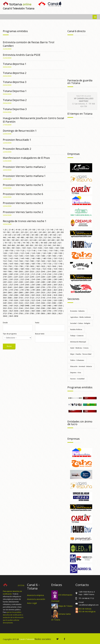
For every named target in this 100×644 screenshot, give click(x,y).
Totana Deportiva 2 (15, 100)
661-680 (51, 240)
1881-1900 (25, 269)
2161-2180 (58, 274)
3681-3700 (47, 311)
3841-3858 (14, 316)
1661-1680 (25, 264)
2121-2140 (36, 274)
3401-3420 (14, 306)
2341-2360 (36, 279)
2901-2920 (41, 292)
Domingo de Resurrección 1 (20, 131)
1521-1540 (7, 261)
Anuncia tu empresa (35, 595)
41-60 (18, 230)
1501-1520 (58, 258)
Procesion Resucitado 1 (17, 140)
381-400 (44, 235)
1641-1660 (14, 264)
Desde (5, 323)
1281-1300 (58, 253)
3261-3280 (58, 300)
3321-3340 (29, 303)
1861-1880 (14, 269)
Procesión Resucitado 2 (17, 149)
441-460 (12, 237)
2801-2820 (47, 290)
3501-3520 (7, 308)
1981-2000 (18, 271)
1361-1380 (41, 256)
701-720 (8, 243)
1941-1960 (58, 269)
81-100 (32, 230)
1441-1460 (25, 258)
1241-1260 (36, 253)
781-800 (44, 243)
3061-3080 (7, 298)
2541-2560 (25, 285)
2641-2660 (18, 287)
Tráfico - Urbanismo (77, 360)
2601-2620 (58, 285)
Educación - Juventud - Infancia (81, 366)
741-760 (26, 243)
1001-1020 (26, 248)
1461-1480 (36, 258)
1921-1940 (47, 269)
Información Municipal (78, 342)
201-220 (24, 232)
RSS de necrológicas (86, 611)
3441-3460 (36, 306)
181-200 (15, 232)
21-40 (11, 230)
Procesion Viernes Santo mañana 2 (24, 167)
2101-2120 (25, 274)
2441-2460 (29, 282)
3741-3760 (18, 313)
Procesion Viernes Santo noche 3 (23, 203)
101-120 (41, 230)
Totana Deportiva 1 (15, 91)
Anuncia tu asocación (36, 599)
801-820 (53, 243)
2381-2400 (58, 279)
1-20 (5, 230)
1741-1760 (7, 266)
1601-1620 (52, 261)
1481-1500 (47, 258)
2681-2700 (41, 287)
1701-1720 (47, 264)
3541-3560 (29, 308)
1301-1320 (7, 256)
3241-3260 (47, 300)
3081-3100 (18, 298)
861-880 (21, 245)
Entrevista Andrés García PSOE (22, 55)
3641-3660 (25, 311)
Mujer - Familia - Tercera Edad (81, 354)
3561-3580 (41, 308)
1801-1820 (41, 266)
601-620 (24, 240)
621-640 (33, 240)
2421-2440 (18, 282)
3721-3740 (7, 313)
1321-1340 (18, 256)
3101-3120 (29, 298)
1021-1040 (37, 248)
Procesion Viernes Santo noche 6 (23, 194)
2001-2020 (29, 271)
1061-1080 (60, 248)
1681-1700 (36, 264)
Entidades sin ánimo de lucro (80, 423)
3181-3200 (14, 300)
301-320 (8, 235)
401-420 (53, 235)
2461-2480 (41, 282)
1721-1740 (58, 264)
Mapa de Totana (65, 606)
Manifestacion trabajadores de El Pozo (26, 158)
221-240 (33, 232)
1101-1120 (20, 251)
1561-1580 (29, 261)
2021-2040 (41, 271)
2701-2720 (52, 287)
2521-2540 (14, 285)
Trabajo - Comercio (77, 336)
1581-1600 (41, 261)
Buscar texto (40, 334)
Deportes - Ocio (76, 373)
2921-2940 (52, 292)
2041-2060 (52, 271)
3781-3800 (41, 313)
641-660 (42, 240)
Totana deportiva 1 (15, 64)
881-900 (29, 245)
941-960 (56, 245)
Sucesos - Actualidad (77, 379)
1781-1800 (29, 266)
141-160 (59, 230)
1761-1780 (18, 266)
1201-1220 (14, 253)
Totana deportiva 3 (15, 82)
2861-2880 (18, 292)
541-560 (56, 237)
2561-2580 (36, 285)
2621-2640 (7, 287)
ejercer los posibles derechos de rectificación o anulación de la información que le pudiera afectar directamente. (13, 617)
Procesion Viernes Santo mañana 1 (24, 176)
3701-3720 (58, 311)
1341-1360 (29, 256)
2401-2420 (7, 282)
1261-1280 (47, 253)
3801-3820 (52, 313)
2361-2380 (47, 279)
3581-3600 (52, 308)
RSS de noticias (83, 609)
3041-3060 (58, 295)
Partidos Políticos (76, 329)
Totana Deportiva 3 (15, 109)
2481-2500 (52, 282)
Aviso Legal (32, 603)
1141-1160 (42, 251)
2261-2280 (52, 277)
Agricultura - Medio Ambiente (81, 317)
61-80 (25, 230)
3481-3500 (58, 306)
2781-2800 (36, 290)
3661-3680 (36, 311)
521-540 (47, 237)
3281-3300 (7, 303)
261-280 (51, 232)
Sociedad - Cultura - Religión (80, 323)
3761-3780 (29, 313)
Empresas (74, 154)
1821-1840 (52, 266)
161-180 (6, 232)
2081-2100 (14, 274)
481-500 (29, 237)
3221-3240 (36, 300)
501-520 (38, 237)
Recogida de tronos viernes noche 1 (25, 221)
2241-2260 (41, 277)
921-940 (47, 245)
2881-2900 (29, 292)
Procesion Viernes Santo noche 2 (23, 212)
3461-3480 (47, 306)
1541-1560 (18, 261)
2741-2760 (14, 290)
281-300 (60, 232)
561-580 (6, 240)
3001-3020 (36, 295)
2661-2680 (29, 287)
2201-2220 (18, 277)
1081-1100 (9, 251)
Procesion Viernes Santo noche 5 (23, 185)
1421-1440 (14, 258)
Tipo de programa (10, 334)
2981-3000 (25, 295)
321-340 (17, 235)
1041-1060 (49, 248)
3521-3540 (18, 308)
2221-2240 (29, 277)
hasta (37, 323)
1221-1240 (25, 253)
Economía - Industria (77, 311)
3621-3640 (14, 311)
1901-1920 (36, 269)
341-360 (26, 235)
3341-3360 (41, 303)
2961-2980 (14, 295)
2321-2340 (25, 279)
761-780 (35, 243)
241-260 (42, 232)
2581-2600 (47, 285)
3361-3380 (52, 303)
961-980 (6, 248)
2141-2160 (47, 274)
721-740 (17, 243)
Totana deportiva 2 (15, 73)
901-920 (38, 245)
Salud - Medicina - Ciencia (79, 348)
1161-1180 (53, 251)
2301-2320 (14, 279)
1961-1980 (7, 271)
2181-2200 (7, 277)
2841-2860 (7, 292)
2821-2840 (58, 290)
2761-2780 (25, 290)
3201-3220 (25, 300)
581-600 (15, 240)
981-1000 (16, 248)
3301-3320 (18, 303)
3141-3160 (52, 298)
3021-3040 (47, 295)
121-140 (50, 230)
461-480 (21, 237)
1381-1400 (52, 256)
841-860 (12, 245)
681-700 (60, 240)
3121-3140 (41, 298)
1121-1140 (31, 251)
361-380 (35, 235)
